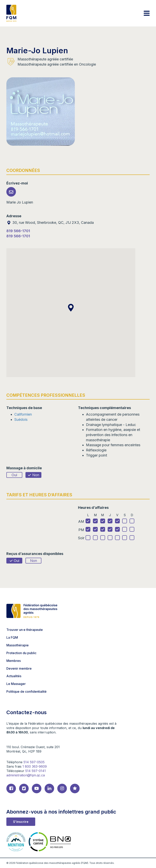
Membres (14, 661)
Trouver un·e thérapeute (25, 630)
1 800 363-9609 (35, 766)
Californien (23, 414)
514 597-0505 (34, 762)
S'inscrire (21, 822)
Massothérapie (18, 645)
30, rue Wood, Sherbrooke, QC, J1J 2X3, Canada (50, 223)
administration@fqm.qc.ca (26, 775)
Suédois (21, 419)
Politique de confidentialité (26, 691)
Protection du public (21, 653)
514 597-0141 (36, 771)
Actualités (14, 676)
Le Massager (16, 684)
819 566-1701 (18, 231)
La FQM (12, 637)
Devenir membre (19, 668)
